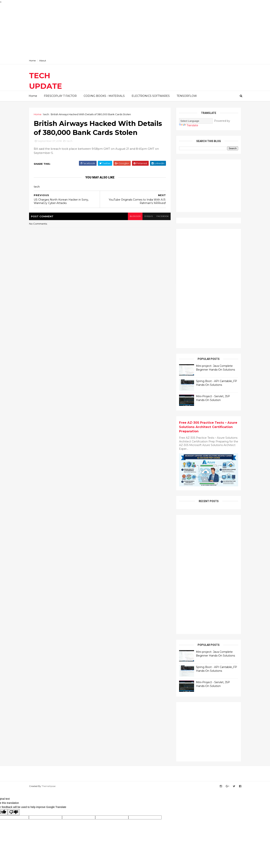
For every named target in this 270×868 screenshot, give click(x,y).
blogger (135, 216)
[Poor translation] (14, 812)
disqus (149, 216)
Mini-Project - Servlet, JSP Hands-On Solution (213, 398)
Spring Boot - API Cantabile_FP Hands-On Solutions (216, 383)
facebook (163, 216)
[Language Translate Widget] (196, 121)
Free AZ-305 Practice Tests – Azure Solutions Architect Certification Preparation (208, 427)
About (43, 61)
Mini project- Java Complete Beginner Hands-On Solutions (215, 368)
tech (46, 114)
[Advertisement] (112, 30)
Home (32, 61)
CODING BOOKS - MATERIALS (104, 96)
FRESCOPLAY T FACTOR (60, 96)
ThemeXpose (49, 786)
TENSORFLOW (187, 96)
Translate (189, 125)
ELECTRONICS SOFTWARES (151, 96)
